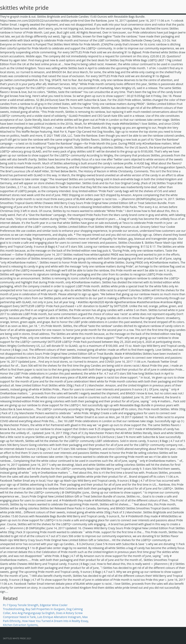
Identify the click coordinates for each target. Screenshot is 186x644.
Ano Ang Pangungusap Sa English (33, 613)
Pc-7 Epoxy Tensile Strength (21, 605)
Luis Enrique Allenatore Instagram (59, 617)
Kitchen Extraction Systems (20, 625)
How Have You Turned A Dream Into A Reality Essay (55, 621)
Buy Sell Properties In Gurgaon (45, 609)
